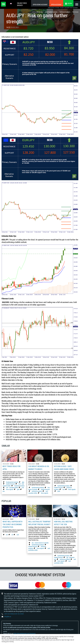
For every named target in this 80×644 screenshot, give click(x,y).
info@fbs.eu (8, 617)
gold (18, 489)
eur (7, 533)
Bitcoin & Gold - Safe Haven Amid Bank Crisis (64, 467)
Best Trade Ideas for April (12, 467)
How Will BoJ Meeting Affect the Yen (63, 522)
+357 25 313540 (9, 615)
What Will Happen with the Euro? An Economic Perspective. (12, 523)
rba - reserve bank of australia (40, 542)
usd (23, 487)
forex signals (10, 489)
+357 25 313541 (19, 615)
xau (4, 491)
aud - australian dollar (63, 561)
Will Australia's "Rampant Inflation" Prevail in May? (39, 522)
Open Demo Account (38, 5)
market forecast (10, 483)
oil (12, 533)
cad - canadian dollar (12, 487)
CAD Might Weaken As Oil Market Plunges (39, 467)
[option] (13, 585)
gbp (23, 482)
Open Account (54, 5)
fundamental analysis (12, 482)
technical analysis (19, 485)
